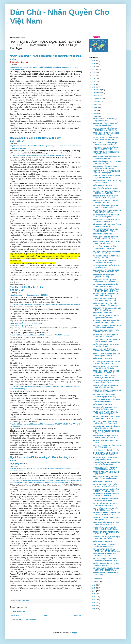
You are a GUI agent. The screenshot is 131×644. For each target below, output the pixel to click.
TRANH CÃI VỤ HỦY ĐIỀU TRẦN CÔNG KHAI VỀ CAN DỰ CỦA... (105, 528)
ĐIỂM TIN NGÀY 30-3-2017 (103, 185)
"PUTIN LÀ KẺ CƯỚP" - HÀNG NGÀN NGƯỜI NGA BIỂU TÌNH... (106, 340)
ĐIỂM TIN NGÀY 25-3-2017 (103, 481)
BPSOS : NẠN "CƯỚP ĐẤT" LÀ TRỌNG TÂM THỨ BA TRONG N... (106, 350)
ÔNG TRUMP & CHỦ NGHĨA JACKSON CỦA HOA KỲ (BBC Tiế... (107, 211)
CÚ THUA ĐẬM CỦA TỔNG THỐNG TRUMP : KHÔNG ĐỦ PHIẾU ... (106, 485)
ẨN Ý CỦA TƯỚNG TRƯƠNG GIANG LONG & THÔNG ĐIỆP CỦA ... (106, 569)
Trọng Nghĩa (16, 464)
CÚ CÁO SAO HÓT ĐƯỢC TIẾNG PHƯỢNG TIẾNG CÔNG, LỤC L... (106, 560)
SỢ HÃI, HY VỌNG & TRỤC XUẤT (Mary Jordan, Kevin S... (105, 459)
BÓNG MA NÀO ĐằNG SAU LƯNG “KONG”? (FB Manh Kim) (105, 408)
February (97, 578)
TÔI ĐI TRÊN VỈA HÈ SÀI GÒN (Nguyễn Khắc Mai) (104, 276)
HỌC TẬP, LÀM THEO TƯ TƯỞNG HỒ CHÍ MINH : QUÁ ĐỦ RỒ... (106, 192)
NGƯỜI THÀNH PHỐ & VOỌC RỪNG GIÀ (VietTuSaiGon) (106, 564)
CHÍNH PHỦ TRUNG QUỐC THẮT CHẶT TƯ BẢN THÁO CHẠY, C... (105, 304)
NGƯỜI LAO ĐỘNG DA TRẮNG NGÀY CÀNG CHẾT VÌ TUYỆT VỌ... (107, 418)
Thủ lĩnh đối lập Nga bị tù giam (27, 287)
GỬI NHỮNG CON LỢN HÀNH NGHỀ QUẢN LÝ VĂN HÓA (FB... (106, 381)
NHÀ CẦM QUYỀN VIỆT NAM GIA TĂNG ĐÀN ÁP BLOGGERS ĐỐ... (106, 422)
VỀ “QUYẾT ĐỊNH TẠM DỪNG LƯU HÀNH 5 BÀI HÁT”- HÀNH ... (106, 230)
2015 (94, 588)
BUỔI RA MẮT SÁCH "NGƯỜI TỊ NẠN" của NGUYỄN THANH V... (107, 221)
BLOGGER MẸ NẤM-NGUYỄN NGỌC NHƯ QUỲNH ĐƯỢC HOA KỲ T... (106, 271)
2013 (94, 594)
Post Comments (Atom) (28, 619)
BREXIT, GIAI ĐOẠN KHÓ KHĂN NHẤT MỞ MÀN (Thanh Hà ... (107, 202)
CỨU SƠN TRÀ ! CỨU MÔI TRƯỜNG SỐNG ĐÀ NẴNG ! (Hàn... (106, 500)
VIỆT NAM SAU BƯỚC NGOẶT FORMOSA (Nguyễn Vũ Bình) (105, 396)
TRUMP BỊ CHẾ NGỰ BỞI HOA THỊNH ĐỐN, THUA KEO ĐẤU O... (107, 538)
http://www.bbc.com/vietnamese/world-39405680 (29, 295)
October (97, 96)
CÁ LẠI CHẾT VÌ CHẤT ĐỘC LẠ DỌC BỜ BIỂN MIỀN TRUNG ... (106, 504)
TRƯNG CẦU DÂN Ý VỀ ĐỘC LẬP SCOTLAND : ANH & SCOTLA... (105, 300)
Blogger (75, 633)
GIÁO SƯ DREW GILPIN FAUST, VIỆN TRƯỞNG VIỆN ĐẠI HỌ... (107, 400)
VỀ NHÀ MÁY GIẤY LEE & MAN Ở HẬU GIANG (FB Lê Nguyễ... (107, 225)
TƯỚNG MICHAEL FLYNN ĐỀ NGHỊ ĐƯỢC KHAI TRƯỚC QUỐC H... (106, 148)
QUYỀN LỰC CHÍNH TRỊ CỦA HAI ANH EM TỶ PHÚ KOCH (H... (107, 446)
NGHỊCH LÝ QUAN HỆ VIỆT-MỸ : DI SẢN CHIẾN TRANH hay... (106, 295)
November (97, 93)
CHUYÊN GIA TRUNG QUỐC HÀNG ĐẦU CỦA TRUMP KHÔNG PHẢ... (106, 478)
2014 (94, 591)
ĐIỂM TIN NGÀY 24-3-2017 (103, 541)
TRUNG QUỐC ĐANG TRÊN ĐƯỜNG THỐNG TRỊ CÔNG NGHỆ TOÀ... (106, 290)
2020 (94, 78)
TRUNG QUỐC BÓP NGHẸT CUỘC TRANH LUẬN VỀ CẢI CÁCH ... (105, 238)
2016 (94, 585)
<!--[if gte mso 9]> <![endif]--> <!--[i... (106, 450)
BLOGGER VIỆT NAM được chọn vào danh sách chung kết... (107, 158)
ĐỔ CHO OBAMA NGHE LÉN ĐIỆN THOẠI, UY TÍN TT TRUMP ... (105, 454)
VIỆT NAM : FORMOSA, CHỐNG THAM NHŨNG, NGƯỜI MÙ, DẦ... (107, 326)
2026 (94, 61)
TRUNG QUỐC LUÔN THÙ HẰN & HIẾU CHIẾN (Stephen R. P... (105, 468)
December (97, 90)
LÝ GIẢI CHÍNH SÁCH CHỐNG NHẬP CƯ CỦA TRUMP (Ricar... (106, 216)
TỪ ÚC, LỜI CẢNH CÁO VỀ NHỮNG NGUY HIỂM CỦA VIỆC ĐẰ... (106, 139)
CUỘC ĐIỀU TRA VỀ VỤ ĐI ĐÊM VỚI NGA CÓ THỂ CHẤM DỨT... (106, 367)
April (96, 113)
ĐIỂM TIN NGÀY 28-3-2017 (103, 313)
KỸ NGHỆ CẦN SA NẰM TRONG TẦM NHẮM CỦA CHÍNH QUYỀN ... (106, 321)
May (95, 110)
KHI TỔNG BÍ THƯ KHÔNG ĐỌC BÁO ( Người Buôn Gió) (107, 182)
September (98, 99)
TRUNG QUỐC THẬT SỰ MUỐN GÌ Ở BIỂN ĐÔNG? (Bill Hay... (106, 134)
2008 (94, 609)
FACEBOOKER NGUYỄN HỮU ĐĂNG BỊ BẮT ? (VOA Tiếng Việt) (106, 490)
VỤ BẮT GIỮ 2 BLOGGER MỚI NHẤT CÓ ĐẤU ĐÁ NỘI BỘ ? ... (106, 495)
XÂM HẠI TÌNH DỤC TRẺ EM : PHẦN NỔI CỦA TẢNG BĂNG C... (106, 331)
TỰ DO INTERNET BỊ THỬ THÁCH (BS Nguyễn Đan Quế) (107, 266)
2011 (94, 600)
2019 (94, 81)
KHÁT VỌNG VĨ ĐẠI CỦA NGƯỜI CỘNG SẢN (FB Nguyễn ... (105, 261)
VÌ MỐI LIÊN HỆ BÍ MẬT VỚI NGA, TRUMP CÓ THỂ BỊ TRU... (105, 555)
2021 (94, 75)
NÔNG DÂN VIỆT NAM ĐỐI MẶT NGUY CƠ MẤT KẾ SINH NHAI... (107, 427)
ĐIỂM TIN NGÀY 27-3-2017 (103, 359)
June (96, 107)
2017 (94, 87)
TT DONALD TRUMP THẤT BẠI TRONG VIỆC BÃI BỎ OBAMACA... (107, 550)
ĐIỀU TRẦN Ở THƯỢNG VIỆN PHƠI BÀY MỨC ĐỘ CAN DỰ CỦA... (106, 197)
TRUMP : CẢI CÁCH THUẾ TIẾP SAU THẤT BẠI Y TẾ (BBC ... (106, 533)
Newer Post (15, 616)
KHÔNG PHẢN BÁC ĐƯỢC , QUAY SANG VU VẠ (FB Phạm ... (105, 167)
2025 (94, 64)
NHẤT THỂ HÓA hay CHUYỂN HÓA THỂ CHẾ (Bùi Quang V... (106, 509)
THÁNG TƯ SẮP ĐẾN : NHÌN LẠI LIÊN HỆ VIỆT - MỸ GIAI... (107, 519)
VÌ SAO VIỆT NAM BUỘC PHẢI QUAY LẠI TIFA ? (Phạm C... (106, 153)
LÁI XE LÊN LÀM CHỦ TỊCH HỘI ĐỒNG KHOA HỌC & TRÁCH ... (105, 281)
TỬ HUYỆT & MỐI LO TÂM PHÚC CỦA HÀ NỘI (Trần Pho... (107, 257)
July (95, 104)
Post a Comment (19, 611)
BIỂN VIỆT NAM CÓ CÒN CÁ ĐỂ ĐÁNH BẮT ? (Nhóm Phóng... (107, 309)
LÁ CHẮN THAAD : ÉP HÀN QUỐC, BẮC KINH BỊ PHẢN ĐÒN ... (106, 336)
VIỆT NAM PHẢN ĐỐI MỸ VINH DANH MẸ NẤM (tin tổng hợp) (106, 172)
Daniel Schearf (17, 141)
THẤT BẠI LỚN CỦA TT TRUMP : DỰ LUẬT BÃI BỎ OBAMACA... (106, 545)
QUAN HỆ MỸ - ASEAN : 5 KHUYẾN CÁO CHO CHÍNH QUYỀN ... (106, 206)
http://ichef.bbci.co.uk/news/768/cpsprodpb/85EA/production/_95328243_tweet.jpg (39, 335)
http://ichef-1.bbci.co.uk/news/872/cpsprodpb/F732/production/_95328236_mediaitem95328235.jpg (45, 305)
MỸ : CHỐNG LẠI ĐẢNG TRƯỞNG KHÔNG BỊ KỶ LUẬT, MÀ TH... (105, 247)
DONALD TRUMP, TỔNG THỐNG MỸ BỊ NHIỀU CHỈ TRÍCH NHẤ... (106, 317)
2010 (94, 603)
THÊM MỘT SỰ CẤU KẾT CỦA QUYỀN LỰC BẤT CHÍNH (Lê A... (107, 177)
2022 (94, 72)
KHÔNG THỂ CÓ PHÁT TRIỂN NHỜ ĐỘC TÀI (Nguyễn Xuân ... (106, 124)
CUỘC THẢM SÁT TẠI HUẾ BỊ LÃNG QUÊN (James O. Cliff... (106, 523)
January (97, 581)
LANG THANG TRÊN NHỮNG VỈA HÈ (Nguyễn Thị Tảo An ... (106, 432)
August (96, 102)
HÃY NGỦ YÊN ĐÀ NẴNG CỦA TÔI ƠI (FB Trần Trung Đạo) (107, 252)
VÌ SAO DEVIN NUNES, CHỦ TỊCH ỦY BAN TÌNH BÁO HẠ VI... (107, 243)
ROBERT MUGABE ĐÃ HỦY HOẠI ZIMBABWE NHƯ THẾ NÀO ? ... (105, 129)
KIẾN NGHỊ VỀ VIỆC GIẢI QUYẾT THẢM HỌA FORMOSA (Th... (105, 377)
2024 (94, 67)
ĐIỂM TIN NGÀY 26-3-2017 (103, 404)
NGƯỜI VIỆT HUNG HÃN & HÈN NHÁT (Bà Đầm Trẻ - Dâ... (107, 345)
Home (46, 616)
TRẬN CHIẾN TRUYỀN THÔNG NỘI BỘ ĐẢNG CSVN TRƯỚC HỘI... (107, 391)
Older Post (77, 616)
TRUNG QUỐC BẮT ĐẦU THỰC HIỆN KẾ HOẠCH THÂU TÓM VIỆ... (106, 372)
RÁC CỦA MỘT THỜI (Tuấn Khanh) (106, 188)
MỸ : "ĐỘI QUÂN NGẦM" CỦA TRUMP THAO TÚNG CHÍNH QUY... (107, 363)
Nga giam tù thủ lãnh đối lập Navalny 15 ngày (35, 138)
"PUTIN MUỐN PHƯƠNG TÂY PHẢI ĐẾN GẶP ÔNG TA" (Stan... (106, 413)
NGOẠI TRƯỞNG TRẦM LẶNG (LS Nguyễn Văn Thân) (105, 120)
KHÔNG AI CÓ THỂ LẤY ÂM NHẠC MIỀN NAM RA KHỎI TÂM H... (105, 437)
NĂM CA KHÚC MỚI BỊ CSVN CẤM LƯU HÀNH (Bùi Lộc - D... (105, 386)
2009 (94, 606)
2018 (94, 84)
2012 (94, 597)
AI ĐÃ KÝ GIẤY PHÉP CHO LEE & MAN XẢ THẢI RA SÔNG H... (107, 162)
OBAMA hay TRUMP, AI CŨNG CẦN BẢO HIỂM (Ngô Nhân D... (106, 285)
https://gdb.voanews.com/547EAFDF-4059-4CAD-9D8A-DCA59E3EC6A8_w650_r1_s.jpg (41, 155)
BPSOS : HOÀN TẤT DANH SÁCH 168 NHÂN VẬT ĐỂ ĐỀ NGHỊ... (107, 355)
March (96, 116)
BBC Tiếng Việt (17, 290)
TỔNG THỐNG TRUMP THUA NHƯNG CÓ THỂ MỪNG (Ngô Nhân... (107, 463)
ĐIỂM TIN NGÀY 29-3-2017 (103, 234)
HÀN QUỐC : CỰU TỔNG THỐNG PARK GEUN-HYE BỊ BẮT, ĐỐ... (105, 143)
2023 (94, 70)
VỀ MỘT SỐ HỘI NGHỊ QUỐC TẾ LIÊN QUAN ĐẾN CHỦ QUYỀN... (107, 514)
